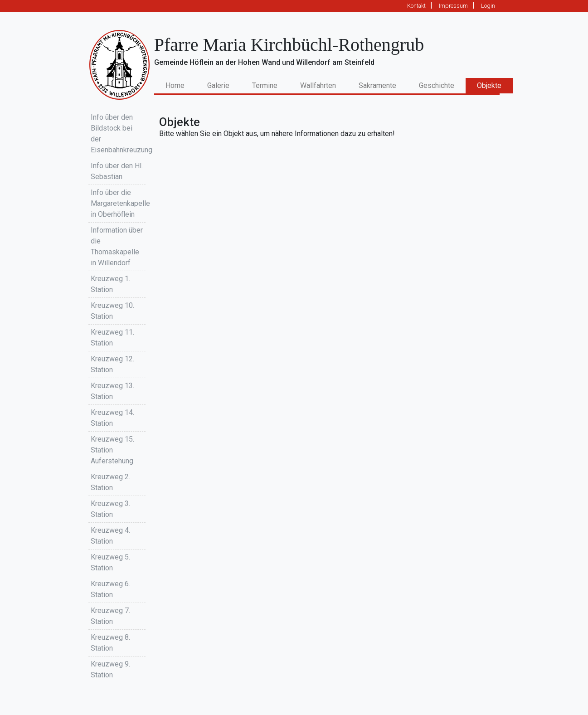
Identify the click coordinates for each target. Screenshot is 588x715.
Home (181, 85)
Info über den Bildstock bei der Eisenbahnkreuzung (118, 134)
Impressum (453, 6)
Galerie (218, 85)
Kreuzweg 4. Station (110, 536)
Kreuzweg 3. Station (110, 509)
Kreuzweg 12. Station (112, 364)
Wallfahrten (318, 85)
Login (488, 6)
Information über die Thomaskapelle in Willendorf (117, 246)
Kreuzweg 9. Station (110, 669)
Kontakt (416, 6)
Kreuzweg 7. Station (110, 616)
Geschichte (437, 85)
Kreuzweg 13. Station (112, 391)
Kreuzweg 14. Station (112, 418)
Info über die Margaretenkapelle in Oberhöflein (118, 203)
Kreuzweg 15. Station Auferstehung (112, 450)
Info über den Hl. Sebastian (117, 171)
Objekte (489, 85)
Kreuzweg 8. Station (110, 643)
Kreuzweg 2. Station (110, 482)
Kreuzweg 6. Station (110, 589)
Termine (265, 85)
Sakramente (377, 85)
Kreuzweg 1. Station (110, 284)
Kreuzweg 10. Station (112, 311)
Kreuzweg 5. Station (110, 562)
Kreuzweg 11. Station (112, 338)
